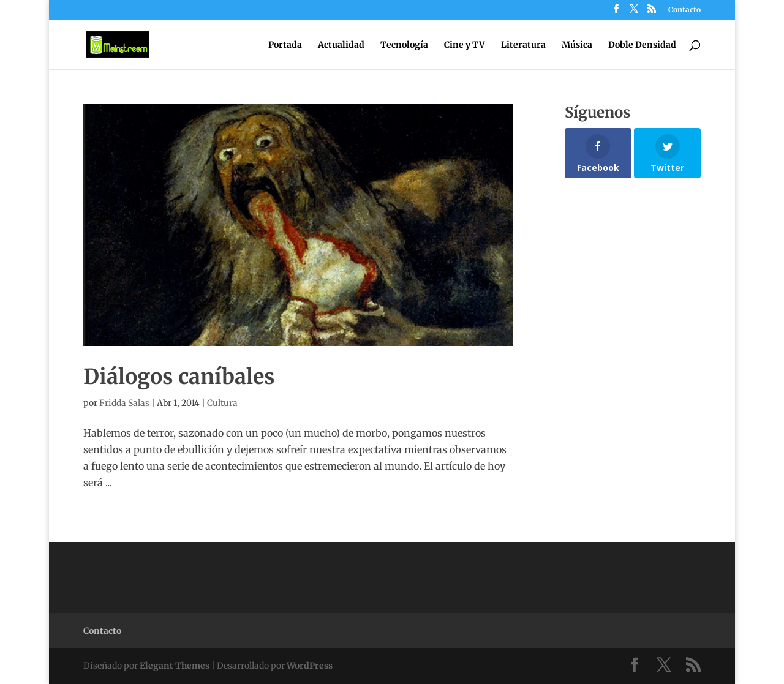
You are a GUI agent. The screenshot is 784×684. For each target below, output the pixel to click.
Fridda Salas (124, 403)
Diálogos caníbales (179, 377)
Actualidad (341, 45)
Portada (285, 45)
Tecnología (404, 45)
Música (577, 45)
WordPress (310, 666)
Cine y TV (465, 45)
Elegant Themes (175, 666)
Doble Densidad (642, 45)
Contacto (684, 10)
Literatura (523, 45)
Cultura (222, 403)
